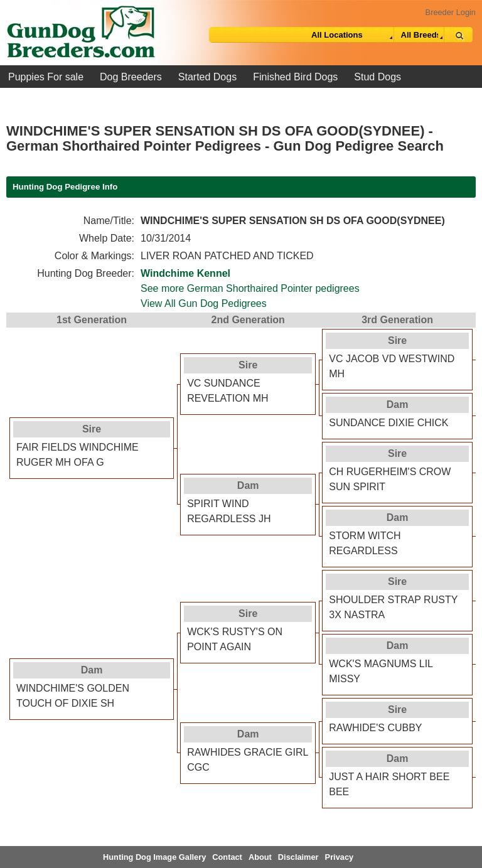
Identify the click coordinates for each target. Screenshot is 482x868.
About (260, 857)
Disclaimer (298, 857)
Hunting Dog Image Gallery (154, 857)
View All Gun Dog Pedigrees (204, 303)
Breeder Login (451, 12)
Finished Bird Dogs (295, 77)
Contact (227, 857)
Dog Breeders (131, 77)
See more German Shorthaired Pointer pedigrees (250, 288)
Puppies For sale (46, 77)
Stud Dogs (378, 77)
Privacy (340, 857)
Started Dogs (207, 77)
